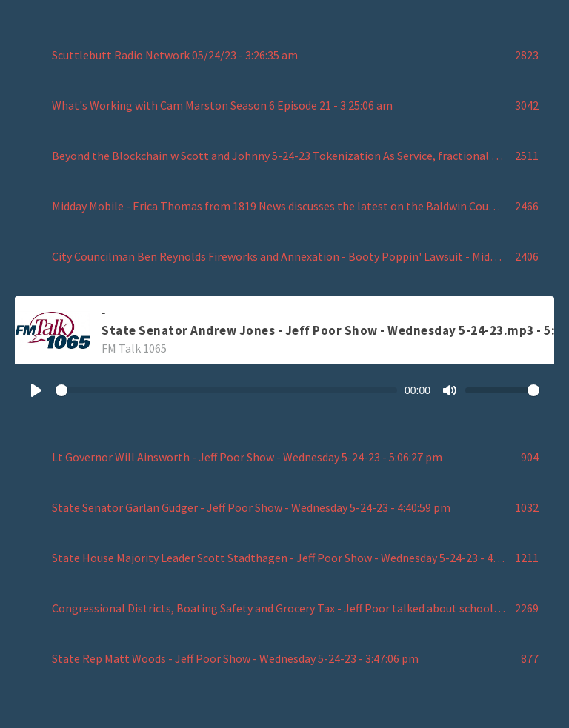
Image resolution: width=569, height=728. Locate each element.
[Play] (36, 390)
